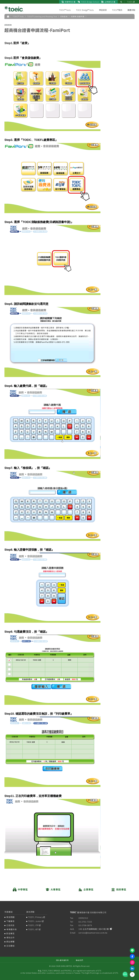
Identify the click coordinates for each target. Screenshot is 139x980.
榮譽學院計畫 (69, 2)
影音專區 (10, 933)
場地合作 (10, 937)
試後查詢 (64, 16)
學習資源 (103, 10)
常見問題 (10, 917)
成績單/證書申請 (78, 16)
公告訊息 (10, 925)
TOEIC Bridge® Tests (85, 10)
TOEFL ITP (33, 925)
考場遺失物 (11, 929)
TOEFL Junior (35, 921)
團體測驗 (131, 10)
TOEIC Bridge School (88, 2)
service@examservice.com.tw (93, 933)
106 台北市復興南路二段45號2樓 (94, 929)
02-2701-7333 (85, 922)
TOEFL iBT (33, 929)
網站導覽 (10, 942)
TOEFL (130, 2)
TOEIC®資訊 (117, 10)
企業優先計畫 (108, 2)
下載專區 (10, 921)
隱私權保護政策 (62, 960)
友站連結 (10, 946)
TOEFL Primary (36, 917)
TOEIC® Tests (65, 10)
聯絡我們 (79, 960)
